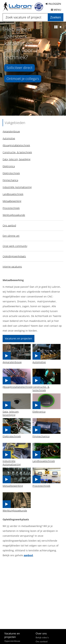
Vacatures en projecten (19, 338)
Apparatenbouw (12, 641)
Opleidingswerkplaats (14, 256)
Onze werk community (15, 246)
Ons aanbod (9, 225)
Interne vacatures (12, 267)
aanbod (28, 555)
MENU (56, 10)
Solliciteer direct (19, 68)
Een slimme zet (11, 236)
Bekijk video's (42, 637)
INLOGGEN (53, 4)
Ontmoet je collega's (23, 79)
